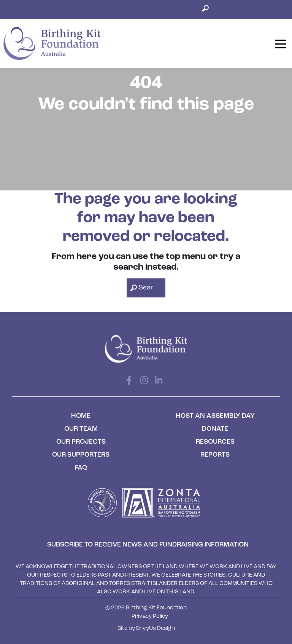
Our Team (81, 429)
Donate (215, 429)
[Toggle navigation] (280, 43)
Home (81, 416)
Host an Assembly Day (215, 416)
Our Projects (81, 442)
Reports (215, 455)
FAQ (81, 468)
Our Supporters (81, 455)
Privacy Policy (150, 616)
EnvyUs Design (156, 629)
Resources (215, 442)
